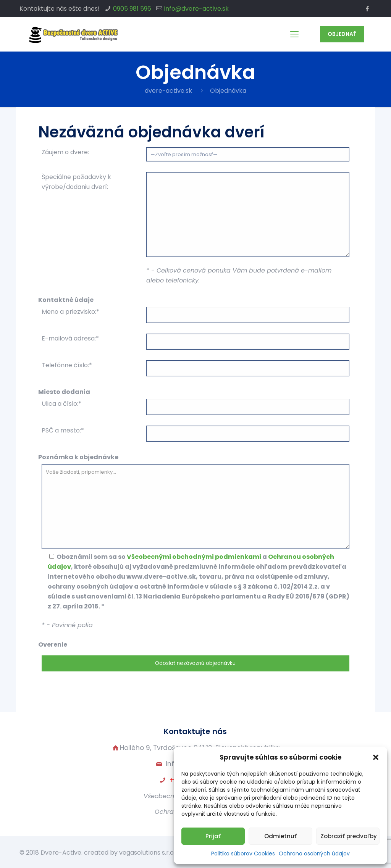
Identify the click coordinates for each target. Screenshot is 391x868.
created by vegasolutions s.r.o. (129, 853)
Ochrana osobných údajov (314, 853)
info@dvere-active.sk (196, 9)
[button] (376, 757)
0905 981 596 (132, 9)
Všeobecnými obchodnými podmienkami (194, 557)
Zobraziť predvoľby (349, 836)
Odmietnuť (280, 836)
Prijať (213, 836)
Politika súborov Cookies (243, 853)
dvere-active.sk (168, 91)
